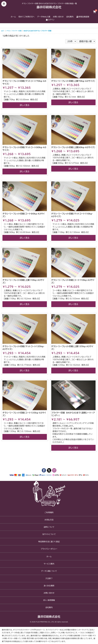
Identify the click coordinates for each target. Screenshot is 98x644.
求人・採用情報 (49, 600)
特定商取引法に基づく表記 (49, 542)
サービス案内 (49, 564)
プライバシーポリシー (49, 549)
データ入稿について (49, 571)
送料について (49, 527)
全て (3, 31)
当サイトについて (49, 534)
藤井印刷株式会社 (49, 7)
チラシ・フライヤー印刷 (14, 31)
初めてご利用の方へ (27, 17)
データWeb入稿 (44, 17)
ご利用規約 (49, 512)
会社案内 (70, 17)
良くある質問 (49, 586)
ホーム (13, 17)
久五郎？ (49, 578)
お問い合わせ (58, 17)
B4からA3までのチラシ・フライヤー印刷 (38, 31)
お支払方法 (49, 520)
